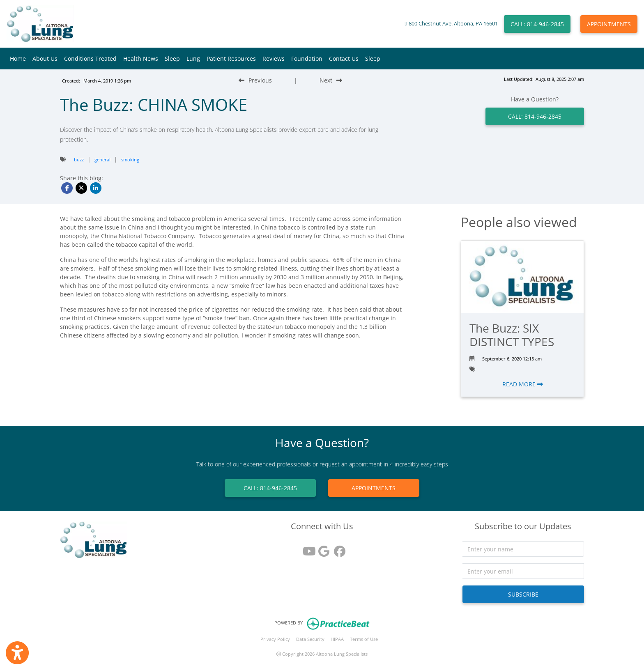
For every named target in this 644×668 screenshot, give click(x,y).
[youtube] (306, 548)
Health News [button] (141, 59)
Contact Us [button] (344, 59)
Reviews (274, 59)
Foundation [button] (307, 59)
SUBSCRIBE (523, 594)
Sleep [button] (172, 59)
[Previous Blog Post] (255, 80)
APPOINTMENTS (609, 24)
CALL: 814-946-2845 (537, 24)
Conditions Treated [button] (90, 59)
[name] (523, 549)
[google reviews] (322, 548)
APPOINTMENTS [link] (374, 488)
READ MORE (523, 384)
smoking (130, 160)
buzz (79, 160)
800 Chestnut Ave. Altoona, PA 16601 (453, 24)
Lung (193, 59)
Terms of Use (364, 639)
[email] (523, 571)
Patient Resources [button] (231, 59)
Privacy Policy (275, 639)
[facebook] (338, 548)
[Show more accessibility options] (17, 653)
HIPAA (337, 639)
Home (18, 59)
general (102, 160)
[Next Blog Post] (331, 80)
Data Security (310, 639)
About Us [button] (45, 59)
